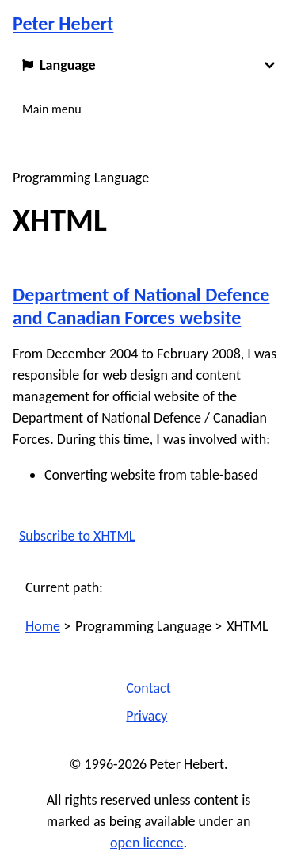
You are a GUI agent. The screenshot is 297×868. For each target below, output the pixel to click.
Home (43, 626)
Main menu (52, 109)
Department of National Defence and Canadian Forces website (141, 306)
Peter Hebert (63, 23)
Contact (148, 688)
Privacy (147, 716)
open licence (147, 843)
